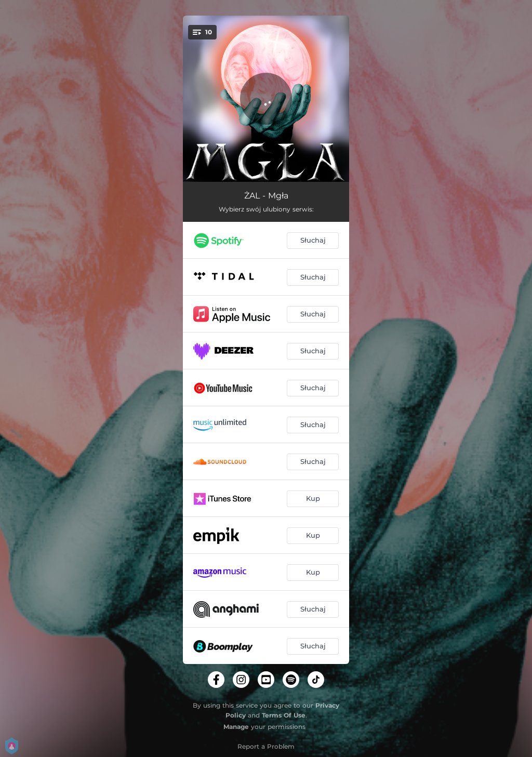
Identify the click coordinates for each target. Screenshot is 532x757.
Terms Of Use (284, 715)
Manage (236, 727)
